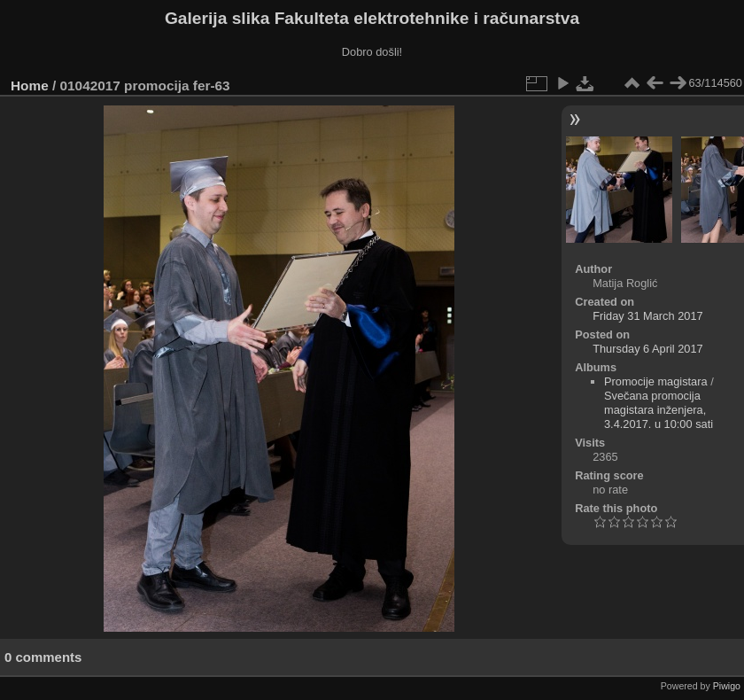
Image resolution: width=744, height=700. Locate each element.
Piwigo (727, 686)
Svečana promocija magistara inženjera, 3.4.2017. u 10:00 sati (659, 410)
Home (30, 86)
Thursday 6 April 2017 (648, 349)
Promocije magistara (656, 381)
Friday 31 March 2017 (647, 316)
